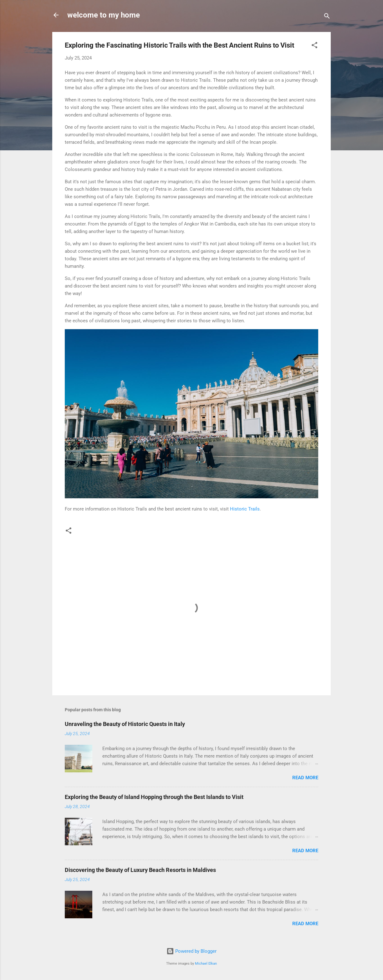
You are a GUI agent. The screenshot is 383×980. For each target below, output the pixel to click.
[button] (314, 46)
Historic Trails (245, 509)
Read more (305, 778)
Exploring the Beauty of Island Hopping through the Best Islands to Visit (154, 797)
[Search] (327, 17)
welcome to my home (104, 15)
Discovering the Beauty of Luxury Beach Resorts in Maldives (140, 870)
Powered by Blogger (191, 951)
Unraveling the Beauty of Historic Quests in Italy (125, 724)
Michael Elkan (206, 964)
